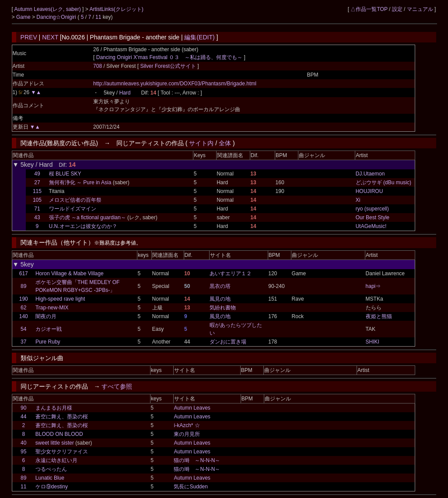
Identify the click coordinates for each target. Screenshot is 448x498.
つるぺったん (51, 469)
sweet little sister (55, 443)
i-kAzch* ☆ (187, 425)
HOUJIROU (369, 191)
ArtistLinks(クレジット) (116, 9)
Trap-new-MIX (52, 308)
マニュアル (420, 9)
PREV (29, 37)
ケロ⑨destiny (52, 487)
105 (37, 200)
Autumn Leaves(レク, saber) (48, 9)
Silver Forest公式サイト (169, 66)
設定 (397, 9)
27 (37, 182)
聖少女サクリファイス (62, 452)
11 (98, 17)
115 (37, 191)
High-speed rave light (60, 299)
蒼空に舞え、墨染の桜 (62, 417)
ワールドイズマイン (73, 209)
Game (24, 17)
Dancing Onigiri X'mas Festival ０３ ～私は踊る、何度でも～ (169, 57)
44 (23, 417)
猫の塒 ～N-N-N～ (197, 460)
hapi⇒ (373, 286)
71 (37, 209)
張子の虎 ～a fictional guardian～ (87, 217)
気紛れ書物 (223, 308)
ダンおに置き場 (228, 342)
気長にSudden (191, 487)
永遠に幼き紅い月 (56, 460)
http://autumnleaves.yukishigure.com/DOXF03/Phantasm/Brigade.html (175, 84)
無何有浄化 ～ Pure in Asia (80, 182)
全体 (225, 143)
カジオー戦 (49, 329)
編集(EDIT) (199, 37)
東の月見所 (187, 434)
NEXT (50, 37)
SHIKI (373, 342)
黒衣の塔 (220, 286)
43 (37, 217)
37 (23, 342)
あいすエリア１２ (231, 274)
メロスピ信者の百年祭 (75, 200)
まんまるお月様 (54, 408)
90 (23, 408)
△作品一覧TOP (369, 9)
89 (23, 286)
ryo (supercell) (372, 209)
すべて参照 (117, 386)
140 (24, 316)
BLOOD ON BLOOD (59, 434)
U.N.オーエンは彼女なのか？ (83, 226)
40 (23, 443)
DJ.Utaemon (370, 174)
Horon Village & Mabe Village (70, 274)
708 (98, 66)
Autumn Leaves (192, 408)
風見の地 (220, 299)
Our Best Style (373, 217)
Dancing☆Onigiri (57, 17)
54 (23, 329)
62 (23, 308)
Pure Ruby (48, 342)
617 (24, 274)
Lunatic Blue (50, 478)
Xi (358, 200)
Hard (125, 93)
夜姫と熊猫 (379, 316)
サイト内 (201, 143)
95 (23, 452)
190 (24, 299)
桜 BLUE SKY (65, 174)
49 (37, 174)
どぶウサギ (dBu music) (383, 182)
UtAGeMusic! (371, 226)
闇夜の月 (46, 316)
